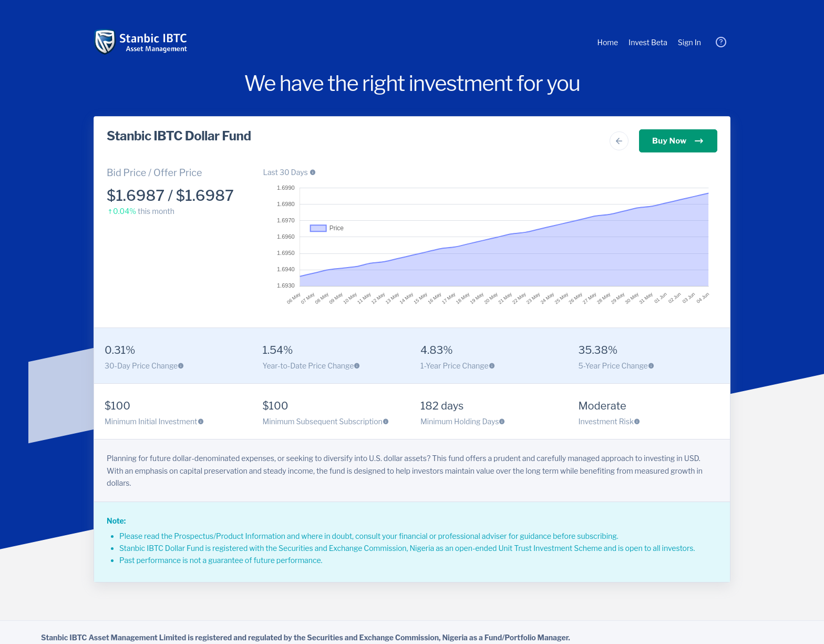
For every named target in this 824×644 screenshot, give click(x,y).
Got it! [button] (11, 19)
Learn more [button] (295, 7)
